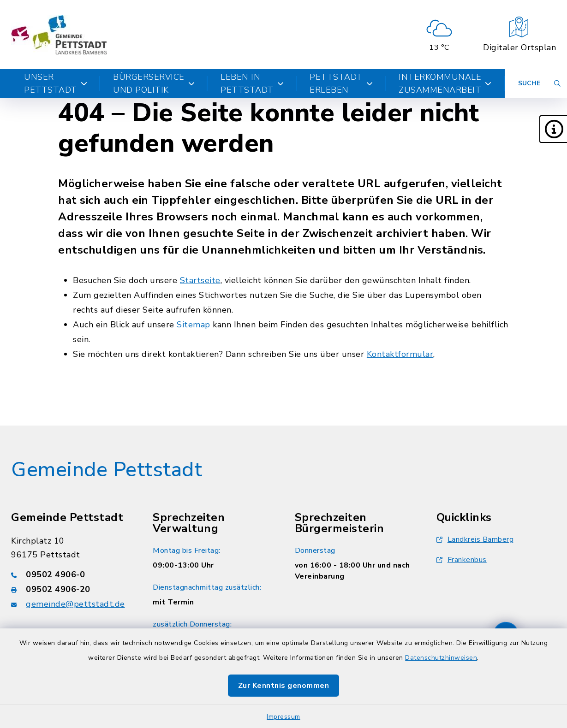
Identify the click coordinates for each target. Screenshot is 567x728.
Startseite (200, 280)
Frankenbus (462, 560)
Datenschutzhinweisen (441, 658)
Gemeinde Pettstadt (107, 470)
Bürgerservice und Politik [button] (154, 83)
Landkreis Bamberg (475, 539)
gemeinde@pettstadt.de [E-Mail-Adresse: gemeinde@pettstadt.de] (75, 604)
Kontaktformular (400, 354)
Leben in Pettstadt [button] (252, 83)
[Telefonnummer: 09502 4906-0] (71, 574)
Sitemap (194, 325)
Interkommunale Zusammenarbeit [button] (445, 83)
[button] (553, 129)
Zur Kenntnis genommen (284, 686)
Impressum (283, 717)
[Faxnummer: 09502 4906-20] (71, 589)
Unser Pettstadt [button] (56, 83)
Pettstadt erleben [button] (341, 83)
